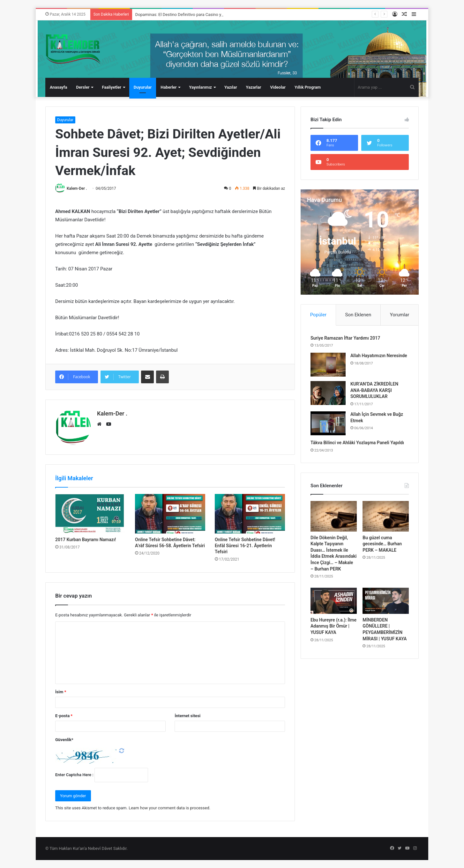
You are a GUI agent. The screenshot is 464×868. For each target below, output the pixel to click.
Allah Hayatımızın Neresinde (379, 356)
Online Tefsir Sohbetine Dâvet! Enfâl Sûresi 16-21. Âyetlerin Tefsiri (245, 546)
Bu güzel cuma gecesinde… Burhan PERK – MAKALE (382, 544)
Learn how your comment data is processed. (169, 808)
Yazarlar (254, 87)
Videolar (278, 87)
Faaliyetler (111, 87)
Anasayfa (58, 87)
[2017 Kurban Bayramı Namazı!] (90, 514)
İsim (61, 692)
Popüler (318, 315)
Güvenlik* (64, 740)
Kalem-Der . (77, 188)
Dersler (83, 87)
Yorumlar (400, 315)
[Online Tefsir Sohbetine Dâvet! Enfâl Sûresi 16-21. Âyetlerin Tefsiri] (250, 514)
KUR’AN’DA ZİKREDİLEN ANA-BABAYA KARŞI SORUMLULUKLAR (374, 390)
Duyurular (143, 87)
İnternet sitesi (187, 716)
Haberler (168, 87)
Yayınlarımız (200, 87)
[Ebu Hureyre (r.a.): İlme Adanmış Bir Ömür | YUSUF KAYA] (334, 601)
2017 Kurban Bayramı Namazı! (86, 540)
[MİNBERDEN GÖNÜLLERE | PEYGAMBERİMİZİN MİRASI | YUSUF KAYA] (386, 601)
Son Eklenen (358, 315)
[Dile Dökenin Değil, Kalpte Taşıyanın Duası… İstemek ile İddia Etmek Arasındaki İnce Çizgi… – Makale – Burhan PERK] (334, 516)
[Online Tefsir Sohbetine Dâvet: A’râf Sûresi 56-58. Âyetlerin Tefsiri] (170, 514)
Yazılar (231, 87)
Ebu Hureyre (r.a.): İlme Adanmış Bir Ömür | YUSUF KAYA (333, 626)
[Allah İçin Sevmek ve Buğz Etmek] (328, 423)
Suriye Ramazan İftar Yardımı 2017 (345, 338)
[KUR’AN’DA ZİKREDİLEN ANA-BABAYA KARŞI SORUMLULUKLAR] (328, 393)
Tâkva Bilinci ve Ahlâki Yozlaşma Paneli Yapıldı (357, 443)
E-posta (64, 716)
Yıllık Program (308, 87)
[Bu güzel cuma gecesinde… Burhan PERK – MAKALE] (386, 516)
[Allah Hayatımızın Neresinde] (328, 365)
